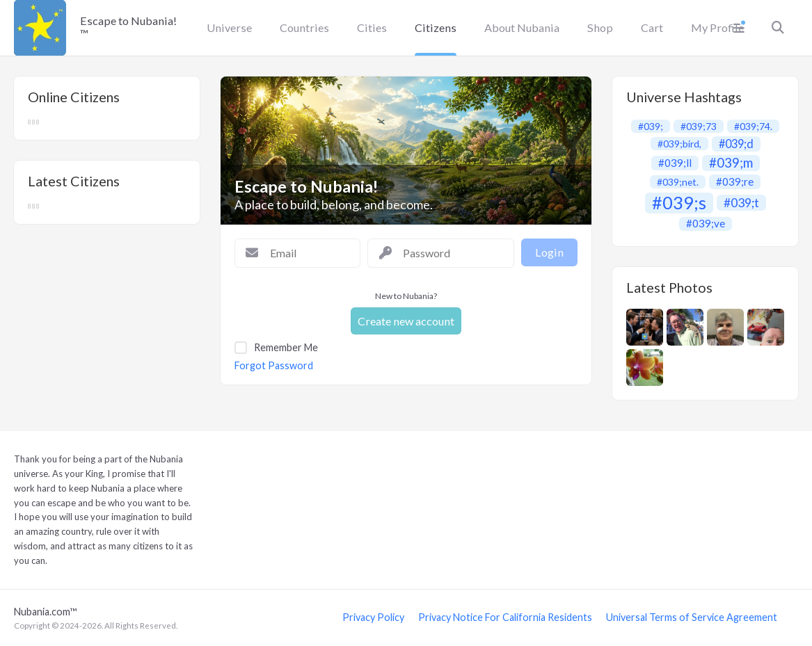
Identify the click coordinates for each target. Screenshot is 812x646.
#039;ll (675, 163)
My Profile (717, 27)
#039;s (679, 203)
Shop (600, 27)
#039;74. (753, 126)
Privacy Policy (373, 617)
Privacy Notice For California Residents (505, 617)
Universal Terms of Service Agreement (692, 617)
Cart (652, 27)
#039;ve (706, 223)
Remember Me (286, 347)
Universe (229, 27)
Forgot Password (274, 366)
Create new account (406, 321)
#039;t (741, 203)
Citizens (436, 27)
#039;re (735, 181)
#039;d (736, 144)
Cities (372, 27)
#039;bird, (679, 144)
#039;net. (678, 182)
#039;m (731, 163)
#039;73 (699, 126)
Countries (304, 27)
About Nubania (522, 27)
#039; (651, 126)
